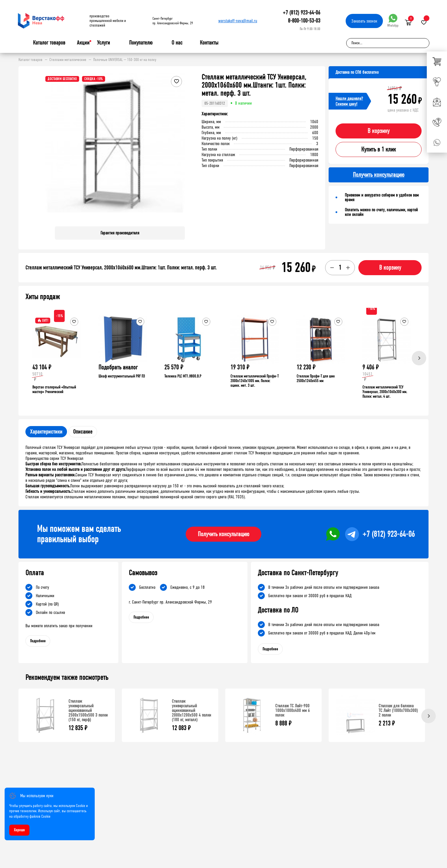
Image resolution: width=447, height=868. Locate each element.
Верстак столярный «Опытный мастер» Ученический (54, 389)
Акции (83, 43)
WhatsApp (393, 21)
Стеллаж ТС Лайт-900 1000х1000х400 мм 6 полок (293, 710)
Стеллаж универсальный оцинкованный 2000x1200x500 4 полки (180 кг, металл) (191, 710)
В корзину (379, 131)
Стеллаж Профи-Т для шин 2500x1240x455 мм (316, 379)
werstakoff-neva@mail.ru (238, 21)
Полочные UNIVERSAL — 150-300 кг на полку (125, 60)
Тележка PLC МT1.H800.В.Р (183, 376)
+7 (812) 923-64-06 (301, 13)
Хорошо (19, 830)
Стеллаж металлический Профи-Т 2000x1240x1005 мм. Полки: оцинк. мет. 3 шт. (255, 381)
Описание (83, 432)
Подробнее (38, 641)
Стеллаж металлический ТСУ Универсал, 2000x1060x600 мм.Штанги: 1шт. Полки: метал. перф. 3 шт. (121, 268)
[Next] (419, 358)
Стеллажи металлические (68, 60)
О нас (177, 43)
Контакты (209, 43)
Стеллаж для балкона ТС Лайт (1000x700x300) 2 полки (398, 710)
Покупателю (141, 43)
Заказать (364, 21)
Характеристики (46, 432)
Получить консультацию (223, 534)
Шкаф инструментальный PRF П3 (122, 376)
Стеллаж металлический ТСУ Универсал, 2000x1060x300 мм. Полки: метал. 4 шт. (385, 392)
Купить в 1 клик (379, 149)
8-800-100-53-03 (304, 21)
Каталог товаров (49, 43)
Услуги (104, 43)
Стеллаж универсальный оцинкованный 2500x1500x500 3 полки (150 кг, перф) (88, 710)
